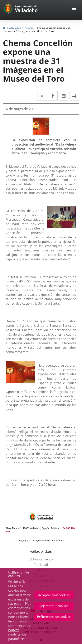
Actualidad (15, 28)
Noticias (29, 28)
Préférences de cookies (54, 617)
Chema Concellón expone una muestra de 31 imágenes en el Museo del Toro (37, 29)
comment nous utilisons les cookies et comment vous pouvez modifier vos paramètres (19, 626)
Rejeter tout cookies (54, 606)
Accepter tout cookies (54, 595)
